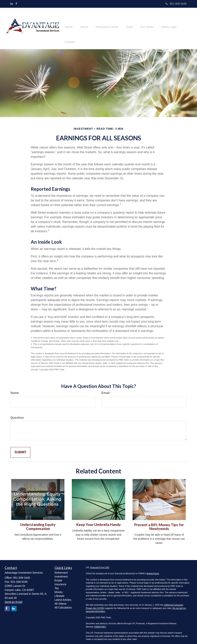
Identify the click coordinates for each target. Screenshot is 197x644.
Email (106, 389)
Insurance (60, 580)
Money (59, 588)
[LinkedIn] (12, 4)
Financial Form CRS (100, 564)
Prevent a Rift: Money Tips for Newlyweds (159, 523)
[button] (86, 27)
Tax (57, 584)
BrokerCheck (153, 570)
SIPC (104, 623)
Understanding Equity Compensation (38, 523)
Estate (58, 577)
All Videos (61, 600)
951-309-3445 (176, 4)
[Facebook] (16, 4)
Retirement (61, 569)
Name (15, 389)
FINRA (97, 623)
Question (17, 414)
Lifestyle (60, 592)
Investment (61, 573)
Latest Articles (63, 596)
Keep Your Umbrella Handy (98, 521)
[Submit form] (20, 449)
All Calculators (63, 604)
